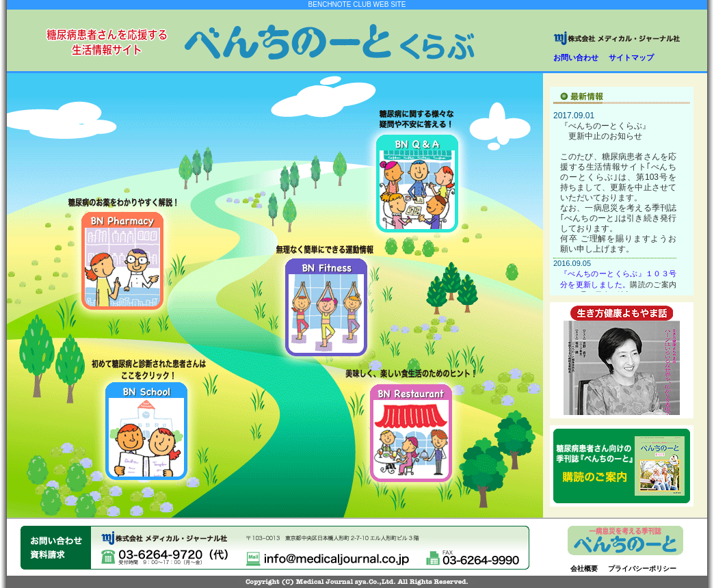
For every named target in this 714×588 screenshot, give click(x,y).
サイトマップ (631, 57)
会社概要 (584, 569)
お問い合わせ (576, 57)
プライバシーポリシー (642, 569)
